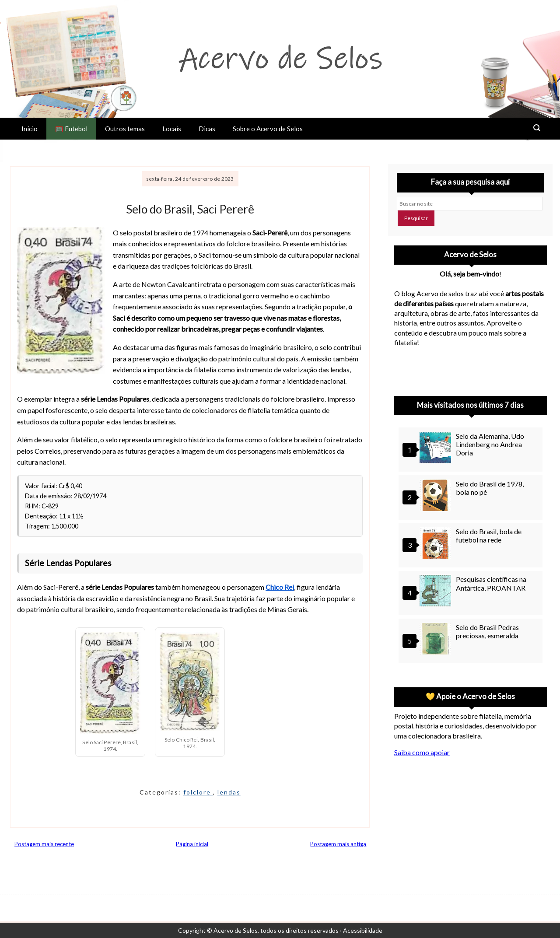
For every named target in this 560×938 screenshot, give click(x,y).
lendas (229, 792)
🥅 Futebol (71, 129)
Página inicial (192, 844)
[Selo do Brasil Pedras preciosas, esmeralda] (437, 640)
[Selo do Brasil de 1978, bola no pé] (437, 496)
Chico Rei (280, 587)
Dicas (207, 129)
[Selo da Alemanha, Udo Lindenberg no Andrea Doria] (437, 449)
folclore (198, 792)
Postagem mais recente (44, 844)
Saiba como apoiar (422, 752)
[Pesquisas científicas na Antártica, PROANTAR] (437, 592)
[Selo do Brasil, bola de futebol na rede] (437, 544)
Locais (172, 129)
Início (30, 129)
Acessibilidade (363, 930)
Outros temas (125, 129)
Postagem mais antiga (338, 844)
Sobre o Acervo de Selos (268, 129)
